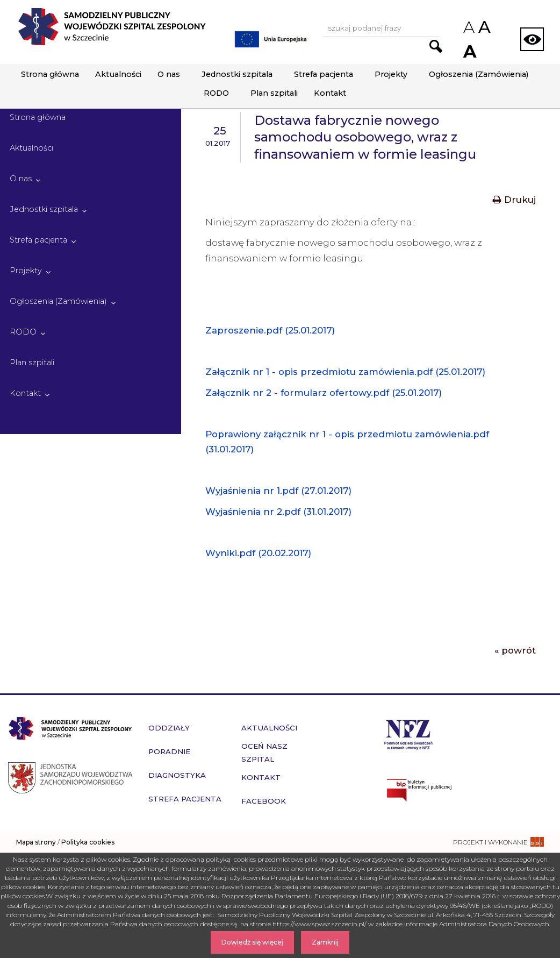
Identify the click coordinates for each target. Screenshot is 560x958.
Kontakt (330, 93)
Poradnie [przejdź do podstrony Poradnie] (169, 751)
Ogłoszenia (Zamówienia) (479, 74)
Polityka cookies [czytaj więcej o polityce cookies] (88, 842)
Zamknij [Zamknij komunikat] (325, 942)
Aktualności (118, 74)
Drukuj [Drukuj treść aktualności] (514, 200)
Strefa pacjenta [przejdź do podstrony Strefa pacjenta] (185, 799)
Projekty (391, 74)
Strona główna (50, 74)
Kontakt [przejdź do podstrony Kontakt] (261, 777)
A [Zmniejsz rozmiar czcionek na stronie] (468, 27)
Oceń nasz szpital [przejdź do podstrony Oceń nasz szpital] (264, 753)
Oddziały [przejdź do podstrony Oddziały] (169, 728)
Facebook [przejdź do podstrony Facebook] (264, 801)
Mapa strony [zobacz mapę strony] (36, 842)
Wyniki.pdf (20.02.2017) (258, 553)
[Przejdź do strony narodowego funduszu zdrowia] (408, 733)
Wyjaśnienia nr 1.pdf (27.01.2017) (278, 491)
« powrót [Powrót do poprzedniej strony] (515, 650)
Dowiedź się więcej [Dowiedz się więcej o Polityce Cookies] (252, 942)
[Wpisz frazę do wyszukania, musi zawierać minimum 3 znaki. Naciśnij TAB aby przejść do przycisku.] (381, 29)
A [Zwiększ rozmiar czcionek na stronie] (469, 51)
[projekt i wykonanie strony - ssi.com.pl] (498, 842)
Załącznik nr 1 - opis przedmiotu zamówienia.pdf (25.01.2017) (345, 372)
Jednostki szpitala (237, 74)
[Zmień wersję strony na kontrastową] (532, 39)
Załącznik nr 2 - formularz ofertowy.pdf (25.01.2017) (324, 393)
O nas (169, 74)
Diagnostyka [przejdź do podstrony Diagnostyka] (177, 775)
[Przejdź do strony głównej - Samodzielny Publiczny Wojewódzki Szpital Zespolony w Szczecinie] (112, 27)
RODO (216, 93)
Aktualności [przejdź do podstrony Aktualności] (269, 728)
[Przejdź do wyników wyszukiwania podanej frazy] (436, 46)
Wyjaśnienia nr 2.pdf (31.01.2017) (278, 512)
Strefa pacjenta (324, 74)
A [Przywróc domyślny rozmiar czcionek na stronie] (484, 27)
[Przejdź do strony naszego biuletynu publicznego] (467, 790)
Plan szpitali (274, 93)
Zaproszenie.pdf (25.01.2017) (270, 330)
